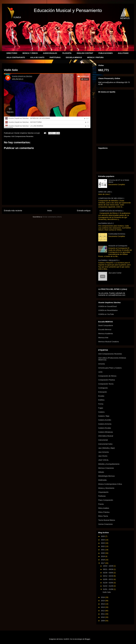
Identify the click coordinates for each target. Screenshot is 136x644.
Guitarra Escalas (105, 428)
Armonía (102, 364)
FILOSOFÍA (67, 53)
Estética (101, 400)
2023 (103, 543)
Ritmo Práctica (104, 512)
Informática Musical (106, 436)
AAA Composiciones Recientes (22, 136)
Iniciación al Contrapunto (118, 246)
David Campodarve (106, 325)
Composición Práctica (107, 380)
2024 (103, 540)
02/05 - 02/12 (108, 579)
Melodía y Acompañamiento (109, 464)
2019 (103, 556)
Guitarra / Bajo (104, 416)
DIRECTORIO (12, 53)
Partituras (102, 496)
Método (101, 472)
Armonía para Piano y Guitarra (110, 368)
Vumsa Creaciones (105, 524)
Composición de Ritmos (107, 376)
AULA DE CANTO (37, 57)
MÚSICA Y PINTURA (95, 57)
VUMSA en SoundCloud (107, 306)
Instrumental (103, 440)
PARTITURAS (55, 57)
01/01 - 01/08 (108, 589)
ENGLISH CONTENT (85, 53)
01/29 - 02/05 (108, 583)
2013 (103, 607)
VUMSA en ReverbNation (108, 310)
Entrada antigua (84, 211)
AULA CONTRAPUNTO (16, 57)
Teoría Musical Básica (107, 520)
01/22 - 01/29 (108, 586)
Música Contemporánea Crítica (110, 484)
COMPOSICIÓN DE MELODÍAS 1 (111, 198)
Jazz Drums (103, 456)
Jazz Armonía (103, 452)
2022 (103, 546)
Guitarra (101, 412)
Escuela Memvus (105, 330)
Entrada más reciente (13, 211)
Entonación (103, 392)
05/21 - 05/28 (108, 569)
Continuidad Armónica (117, 234)
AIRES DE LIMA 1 (105, 192)
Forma (101, 404)
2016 (103, 597)
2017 (103, 563)
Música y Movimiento (106, 488)
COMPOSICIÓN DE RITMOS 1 (111, 211)
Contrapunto (103, 388)
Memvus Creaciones (106, 468)
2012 (103, 611)
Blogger (87, 639)
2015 (103, 601)
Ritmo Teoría (103, 516)
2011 (103, 614)
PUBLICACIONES (105, 53)
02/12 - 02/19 (108, 576)
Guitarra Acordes (105, 420)
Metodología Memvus (106, 476)
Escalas (101, 396)
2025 (103, 536)
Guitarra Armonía (105, 424)
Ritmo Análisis (104, 508)
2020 (103, 553)
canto (100, 372)
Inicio (49, 211)
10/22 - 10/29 (108, 566)
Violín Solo (107, 592)
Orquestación (103, 492)
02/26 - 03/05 (108, 573)
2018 (103, 560)
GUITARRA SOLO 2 (106, 223)
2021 (103, 550)
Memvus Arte (103, 338)
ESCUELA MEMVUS (74, 57)
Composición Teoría (106, 384)
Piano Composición (106, 500)
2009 (103, 621)
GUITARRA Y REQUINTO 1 (109, 260)
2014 (103, 604)
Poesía (101, 504)
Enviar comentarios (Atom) (52, 217)
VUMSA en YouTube (106, 314)
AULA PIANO (123, 53)
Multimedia (102, 480)
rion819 (66, 639)
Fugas (101, 408)
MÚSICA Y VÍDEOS (30, 53)
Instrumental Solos (105, 444)
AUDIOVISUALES (50, 53)
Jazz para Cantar (115, 273)
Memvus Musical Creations (109, 342)
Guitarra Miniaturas (106, 432)
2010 (103, 617)
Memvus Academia (105, 334)
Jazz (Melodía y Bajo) (107, 448)
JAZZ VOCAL (103, 460)
